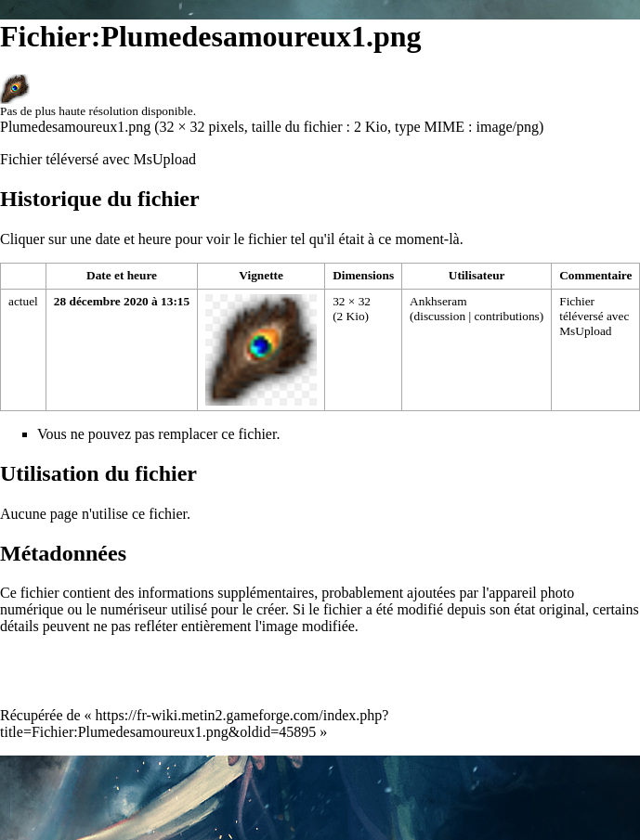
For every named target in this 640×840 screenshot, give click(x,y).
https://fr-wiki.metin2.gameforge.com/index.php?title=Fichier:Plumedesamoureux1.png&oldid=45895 (194, 724)
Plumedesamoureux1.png (75, 127)
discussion (440, 316)
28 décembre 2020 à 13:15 (122, 301)
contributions (506, 316)
